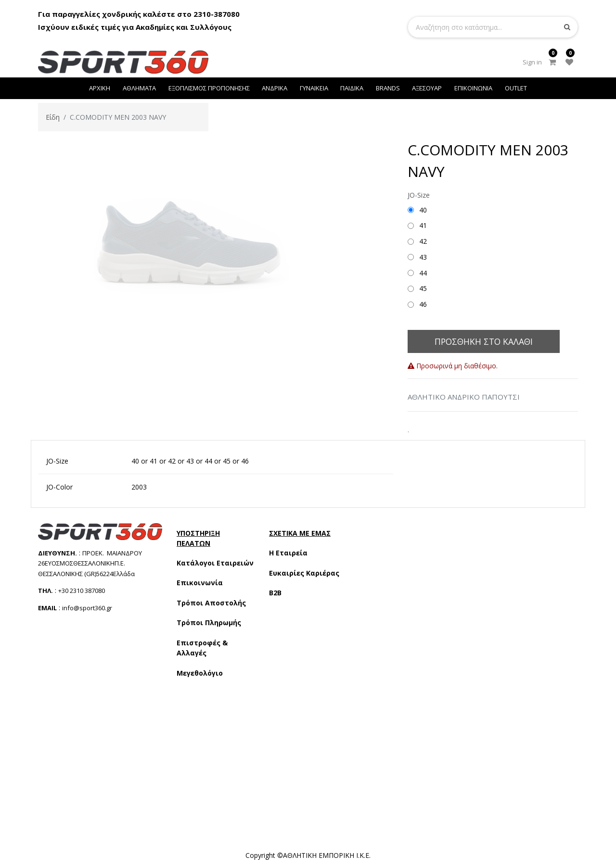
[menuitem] (100, 88)
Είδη (53, 117)
